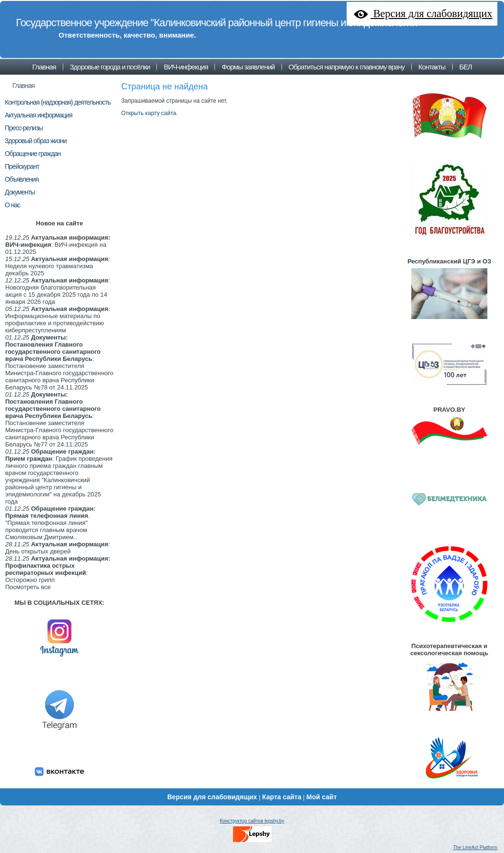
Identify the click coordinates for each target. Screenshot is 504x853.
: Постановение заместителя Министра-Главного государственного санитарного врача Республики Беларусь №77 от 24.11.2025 (59, 419)
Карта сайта (281, 797)
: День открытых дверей (58, 548)
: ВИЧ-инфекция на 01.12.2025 (58, 245)
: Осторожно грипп (58, 569)
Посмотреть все (28, 587)
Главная (23, 86)
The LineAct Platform (475, 848)
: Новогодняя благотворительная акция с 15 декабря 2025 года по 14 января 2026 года (58, 291)
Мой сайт (321, 797)
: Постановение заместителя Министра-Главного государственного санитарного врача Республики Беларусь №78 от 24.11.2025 (59, 362)
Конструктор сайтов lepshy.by (252, 821)
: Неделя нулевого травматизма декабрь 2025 (58, 266)
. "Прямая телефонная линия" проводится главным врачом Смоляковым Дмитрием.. (50, 523)
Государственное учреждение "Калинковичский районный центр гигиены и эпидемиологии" (218, 23)
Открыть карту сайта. (150, 113)
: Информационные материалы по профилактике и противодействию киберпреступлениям (58, 320)
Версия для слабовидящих (212, 797)
